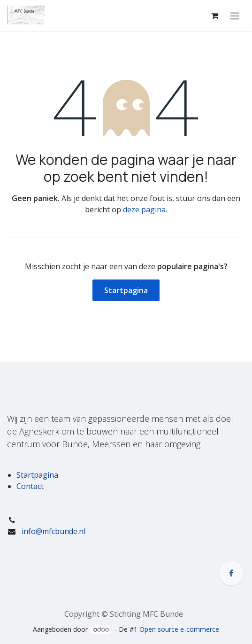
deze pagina (144, 209)
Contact (30, 486)
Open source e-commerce (179, 629)
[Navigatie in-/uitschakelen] (235, 16)
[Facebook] (231, 573)
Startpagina (126, 290)
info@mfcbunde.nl (53, 531)
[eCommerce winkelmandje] (214, 16)
